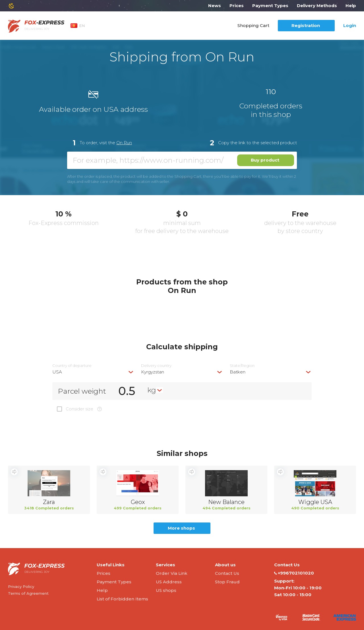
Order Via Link (172, 573)
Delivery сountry (156, 366)
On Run (124, 143)
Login (350, 25)
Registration (306, 25)
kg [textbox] (152, 390)
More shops (181, 528)
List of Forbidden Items (122, 599)
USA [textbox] (57, 372)
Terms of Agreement (28, 593)
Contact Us (227, 573)
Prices (237, 6)
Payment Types (270, 6)
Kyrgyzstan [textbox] (153, 372)
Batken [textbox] (238, 372)
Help (351, 6)
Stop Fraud (227, 582)
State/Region (242, 366)
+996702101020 (294, 573)
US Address (169, 582)
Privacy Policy (21, 586)
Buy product (265, 160)
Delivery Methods (317, 6)
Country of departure (72, 366)
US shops (166, 590)
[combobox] (93, 372)
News (215, 6)
